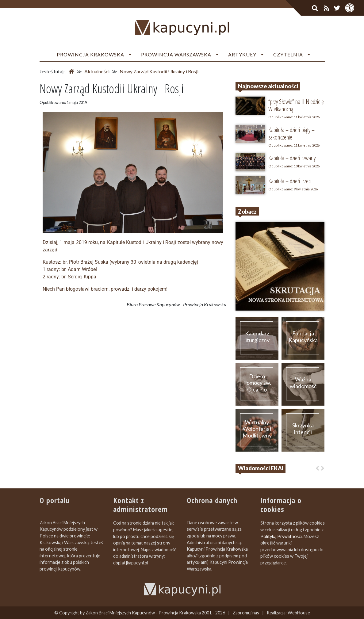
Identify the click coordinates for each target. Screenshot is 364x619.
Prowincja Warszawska (176, 54)
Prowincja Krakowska (90, 54)
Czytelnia (288, 54)
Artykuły (242, 54)
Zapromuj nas (246, 613)
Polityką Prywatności (281, 536)
